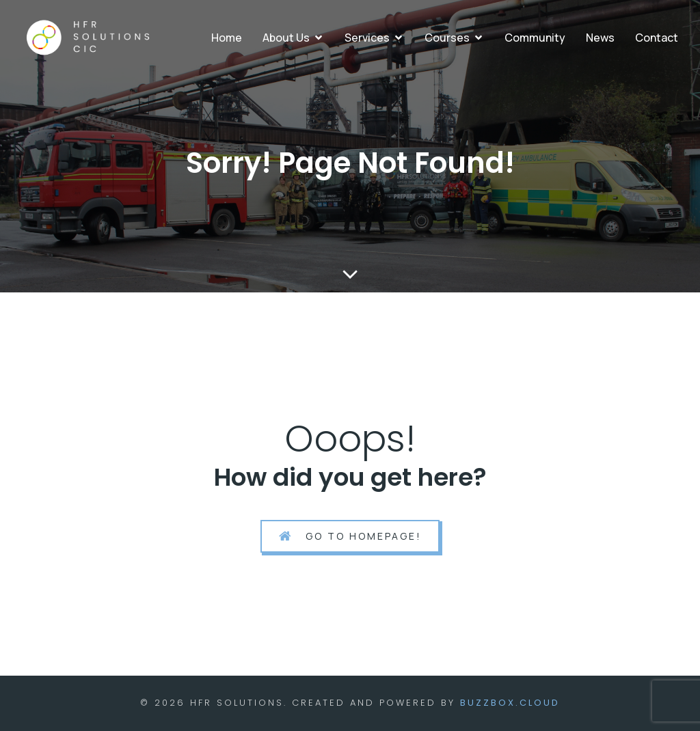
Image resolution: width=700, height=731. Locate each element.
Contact (657, 38)
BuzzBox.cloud (510, 703)
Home (227, 38)
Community (535, 38)
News (600, 38)
